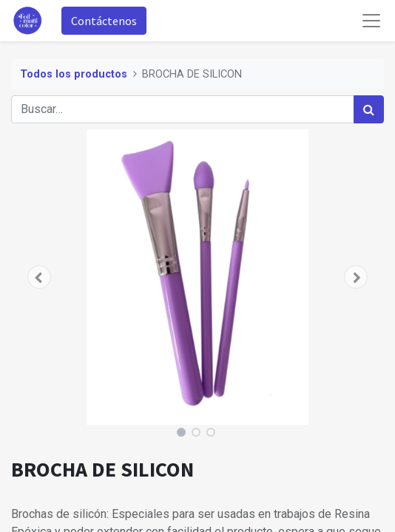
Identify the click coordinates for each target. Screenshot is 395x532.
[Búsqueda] (369, 109)
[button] (39, 277)
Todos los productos (74, 74)
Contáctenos (104, 21)
